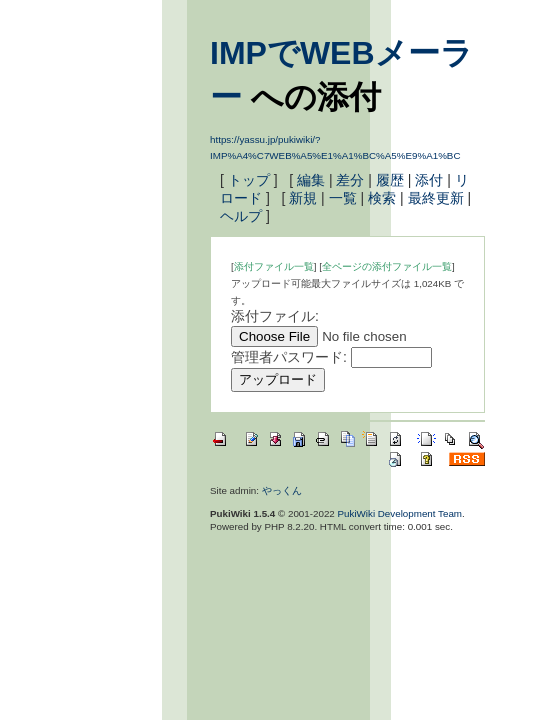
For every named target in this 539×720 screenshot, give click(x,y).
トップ (249, 180)
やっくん (282, 490)
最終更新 (436, 198)
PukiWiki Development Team (400, 513)
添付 (429, 180)
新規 (303, 198)
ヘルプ (241, 216)
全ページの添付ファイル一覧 (387, 266)
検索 (382, 198)
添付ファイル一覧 (274, 266)
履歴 (390, 180)
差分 (350, 180)
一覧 (343, 198)
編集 (311, 180)
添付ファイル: (275, 316)
